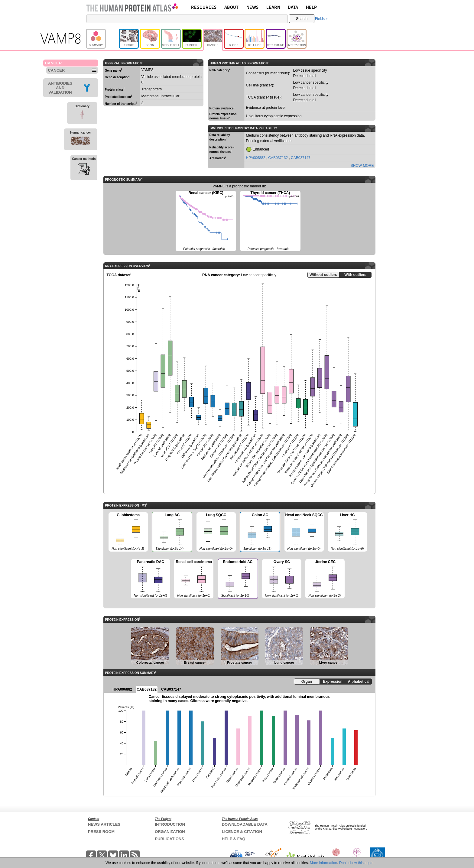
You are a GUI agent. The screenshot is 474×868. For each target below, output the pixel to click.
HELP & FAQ (234, 839)
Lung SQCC (216, 532)
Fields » (321, 19)
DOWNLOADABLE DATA (245, 824)
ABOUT (231, 7)
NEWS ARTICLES (104, 824)
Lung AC (172, 533)
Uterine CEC (325, 579)
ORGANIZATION (170, 832)
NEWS (253, 7)
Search (302, 19)
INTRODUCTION (170, 824)
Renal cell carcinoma (194, 579)
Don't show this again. (357, 863)
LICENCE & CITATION (242, 832)
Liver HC (347, 532)
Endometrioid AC (238, 579)
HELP (311, 7)
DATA (293, 7)
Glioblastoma (128, 532)
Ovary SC (282, 579)
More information (323, 863)
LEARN (273, 7)
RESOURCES (204, 7)
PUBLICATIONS (169, 839)
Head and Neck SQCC (304, 532)
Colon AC (260, 533)
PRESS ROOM (101, 832)
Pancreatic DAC (151, 579)
